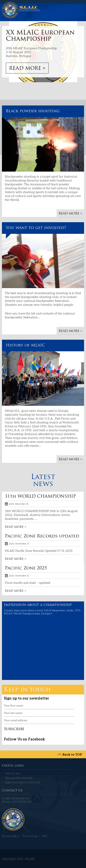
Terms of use (30, 836)
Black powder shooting (33, 111)
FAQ (44, 836)
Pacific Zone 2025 (26, 568)
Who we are (12, 773)
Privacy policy (10, 836)
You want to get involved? (36, 228)
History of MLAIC (25, 345)
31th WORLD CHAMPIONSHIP (40, 497)
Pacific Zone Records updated (42, 536)
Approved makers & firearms (23, 782)
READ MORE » (27, 69)
